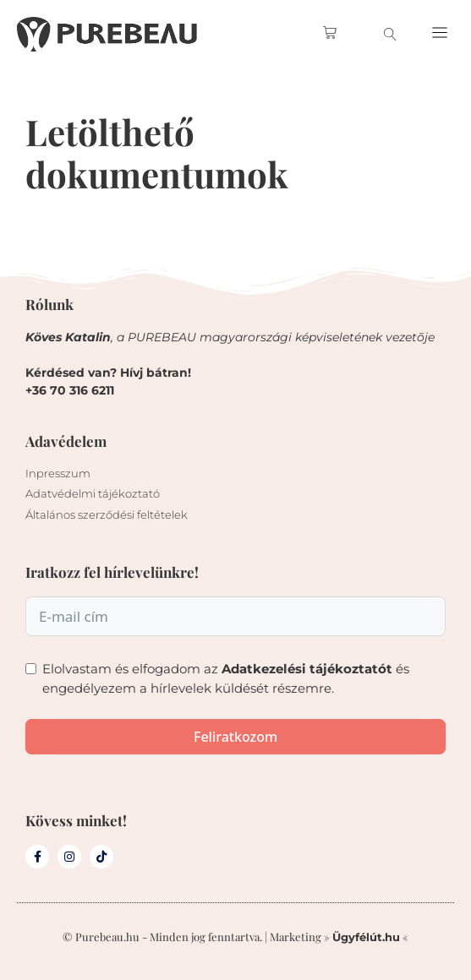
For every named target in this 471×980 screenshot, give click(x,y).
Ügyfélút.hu (366, 937)
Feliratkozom (235, 737)
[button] (440, 34)
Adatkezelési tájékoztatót (307, 669)
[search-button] (390, 34)
